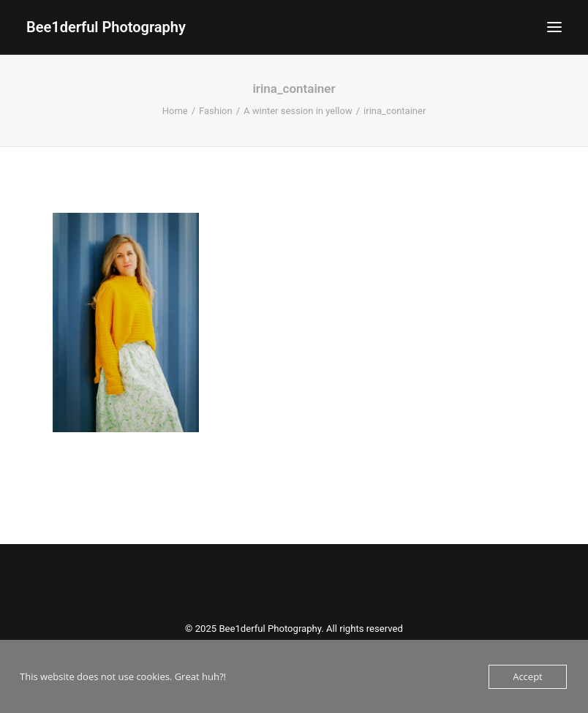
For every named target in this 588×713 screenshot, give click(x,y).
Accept (528, 676)
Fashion (216, 111)
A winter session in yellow (298, 111)
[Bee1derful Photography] (106, 27)
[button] (554, 27)
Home (175, 111)
